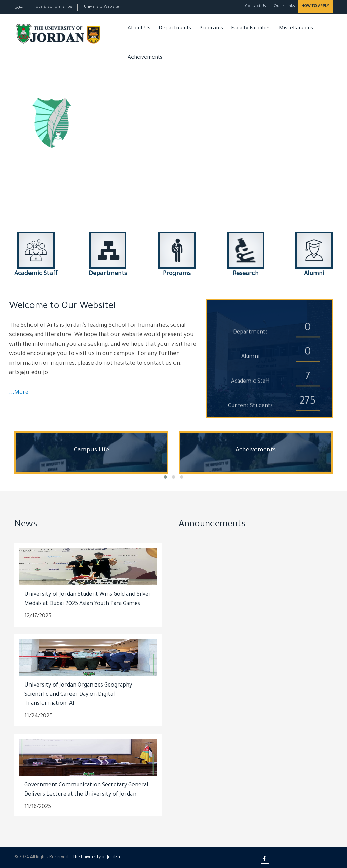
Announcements (212, 525)
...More (19, 393)
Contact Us (256, 7)
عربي (18, 7)
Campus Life (91, 450)
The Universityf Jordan (96, 858)
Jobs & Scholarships (53, 7)
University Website (101, 7)
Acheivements (145, 58)
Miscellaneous (296, 29)
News (26, 525)
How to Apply (315, 6)
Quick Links (284, 7)
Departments (175, 29)
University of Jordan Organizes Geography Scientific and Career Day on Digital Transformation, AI (78, 695)
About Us (139, 29)
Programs (211, 29)
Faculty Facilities (251, 29)
